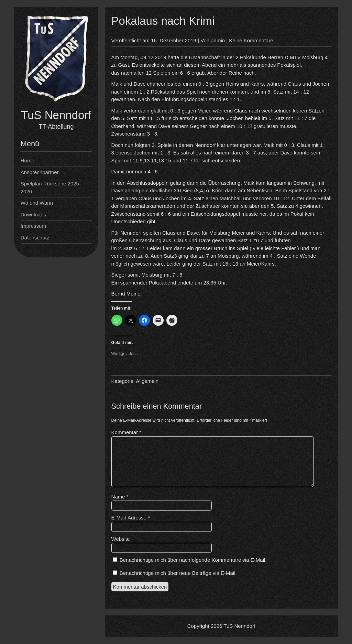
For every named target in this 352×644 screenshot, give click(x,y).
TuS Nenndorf (56, 115)
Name (120, 497)
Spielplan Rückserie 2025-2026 (51, 187)
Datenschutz (35, 238)
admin (218, 40)
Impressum (33, 226)
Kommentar (126, 432)
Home (27, 160)
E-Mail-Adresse (131, 518)
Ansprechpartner (40, 172)
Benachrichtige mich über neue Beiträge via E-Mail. (178, 573)
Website (121, 539)
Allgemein (147, 381)
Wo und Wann (37, 203)
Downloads (33, 214)
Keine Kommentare (251, 40)
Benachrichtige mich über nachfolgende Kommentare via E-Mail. (193, 560)
